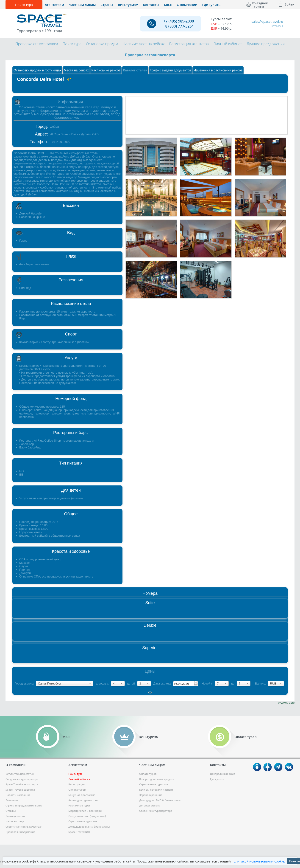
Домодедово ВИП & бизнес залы (89, 827)
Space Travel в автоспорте (22, 784)
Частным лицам (82, 5)
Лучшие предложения (266, 44)
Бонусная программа (82, 795)
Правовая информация (20, 832)
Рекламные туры (79, 805)
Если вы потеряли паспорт (156, 790)
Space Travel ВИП (79, 832)
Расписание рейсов (106, 70)
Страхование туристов (83, 821)
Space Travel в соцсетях (20, 790)
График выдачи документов (170, 70)
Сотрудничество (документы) (87, 816)
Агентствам (55, 5)
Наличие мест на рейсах (144, 44)
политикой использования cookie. (258, 861)
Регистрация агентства (189, 44)
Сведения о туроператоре (22, 779)
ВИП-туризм (128, 5)
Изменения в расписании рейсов (218, 70)
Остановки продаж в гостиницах (37, 70)
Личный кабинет (228, 44)
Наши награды (15, 821)
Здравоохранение (151, 795)
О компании (187, 5)
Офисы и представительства (24, 805)
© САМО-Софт (287, 703)
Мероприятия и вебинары (85, 811)
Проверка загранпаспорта (150, 55)
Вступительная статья (20, 774)
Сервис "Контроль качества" (24, 827)
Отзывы (277, 26)
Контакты (151, 5)
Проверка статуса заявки (37, 44)
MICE (168, 5)
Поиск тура (24, 5)
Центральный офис (222, 774)
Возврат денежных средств (157, 779)
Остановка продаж (102, 44)
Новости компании (18, 795)
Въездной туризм (260, 4)
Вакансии (12, 800)
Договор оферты (150, 805)
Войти (289, 4)
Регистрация (76, 784)
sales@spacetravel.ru (267, 21)
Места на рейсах (76, 70)
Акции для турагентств (83, 800)
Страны (107, 5)
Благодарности (15, 816)
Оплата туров (77, 790)
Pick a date (195, 683)
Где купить (211, 5)
